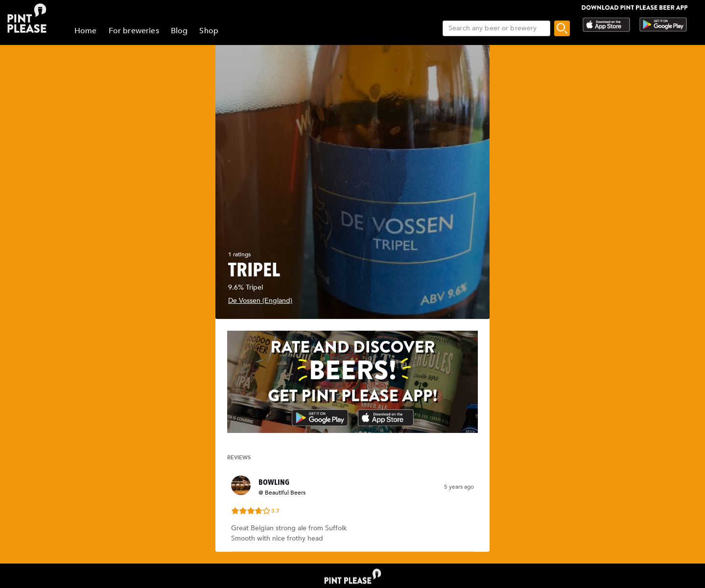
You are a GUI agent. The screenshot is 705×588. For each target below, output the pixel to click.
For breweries (134, 31)
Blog (179, 31)
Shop (209, 31)
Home (86, 31)
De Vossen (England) (260, 301)
